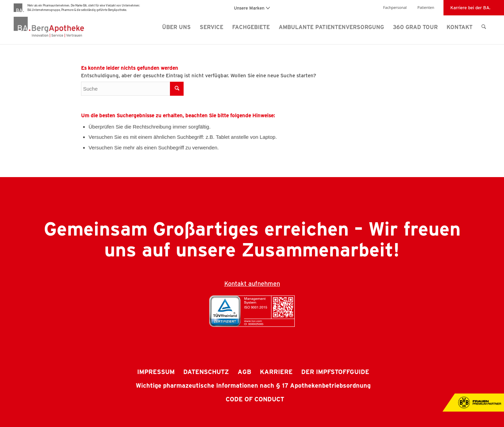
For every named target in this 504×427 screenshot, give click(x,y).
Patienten (426, 7)
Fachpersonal (395, 7)
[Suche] (484, 27)
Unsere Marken (252, 8)
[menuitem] (176, 27)
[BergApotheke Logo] (63, 27)
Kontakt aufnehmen (252, 283)
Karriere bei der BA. (470, 7)
